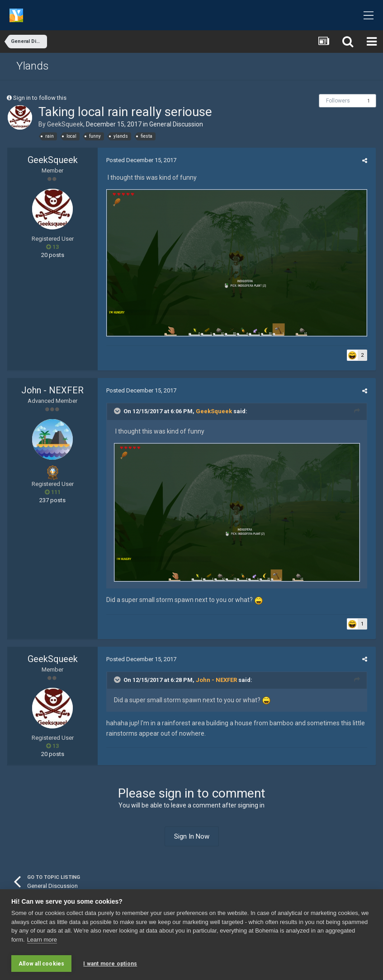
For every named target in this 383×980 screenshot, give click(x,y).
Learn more (42, 942)
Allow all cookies (41, 964)
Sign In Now (192, 841)
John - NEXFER (52, 392)
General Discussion (176, 124)
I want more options (110, 964)
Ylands (33, 66)
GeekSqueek (65, 124)
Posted (139, 160)
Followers (338, 101)
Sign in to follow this (40, 98)
